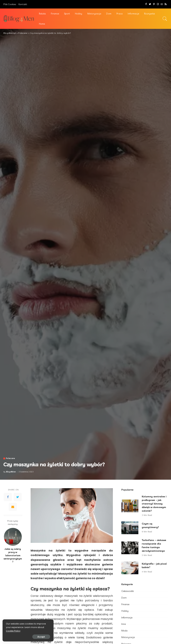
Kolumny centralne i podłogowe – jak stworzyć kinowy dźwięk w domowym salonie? (154, 504)
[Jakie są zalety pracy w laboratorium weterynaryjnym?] (13, 537)
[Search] (165, 19)
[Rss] (166, 4)
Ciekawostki (128, 591)
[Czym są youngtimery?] (130, 528)
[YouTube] (162, 4)
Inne (124, 624)
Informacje (127, 618)
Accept (41, 637)
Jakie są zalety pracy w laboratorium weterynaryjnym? (13, 555)
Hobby (125, 611)
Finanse (125, 604)
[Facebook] (146, 4)
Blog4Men (11, 472)
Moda (124, 631)
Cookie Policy (13, 631)
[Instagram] (158, 4)
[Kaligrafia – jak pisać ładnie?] (130, 568)
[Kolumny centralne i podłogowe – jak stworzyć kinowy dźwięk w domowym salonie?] (130, 506)
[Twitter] (150, 4)
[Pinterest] (154, 4)
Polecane (11, 458)
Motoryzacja (128, 637)
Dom (124, 598)
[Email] (13, 507)
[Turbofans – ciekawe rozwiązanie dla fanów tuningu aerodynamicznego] (130, 548)
